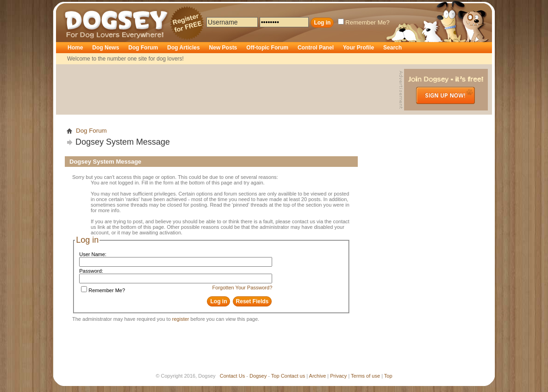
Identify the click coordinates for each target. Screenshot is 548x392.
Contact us (293, 376)
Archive (318, 376)
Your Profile (358, 48)
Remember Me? (364, 22)
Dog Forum (143, 48)
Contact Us (232, 376)
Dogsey (75, 7)
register (181, 319)
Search (392, 48)
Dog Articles (183, 48)
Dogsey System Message (123, 142)
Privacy (338, 376)
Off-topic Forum (267, 48)
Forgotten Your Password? (243, 288)
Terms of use (365, 376)
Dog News (106, 48)
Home (75, 48)
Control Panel (316, 48)
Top (275, 376)
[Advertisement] (229, 90)
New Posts (223, 48)
